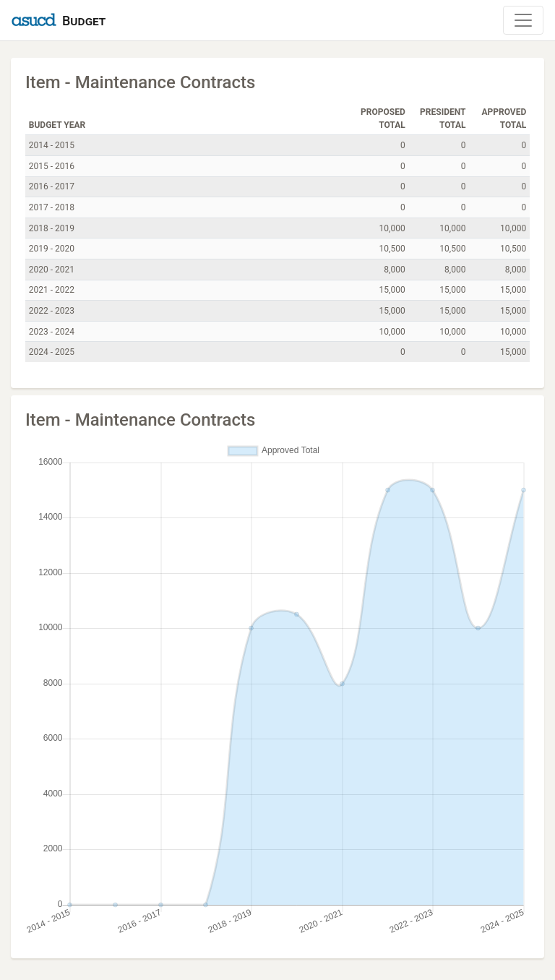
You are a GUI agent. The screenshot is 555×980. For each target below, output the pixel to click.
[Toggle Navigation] (523, 20)
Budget (84, 21)
